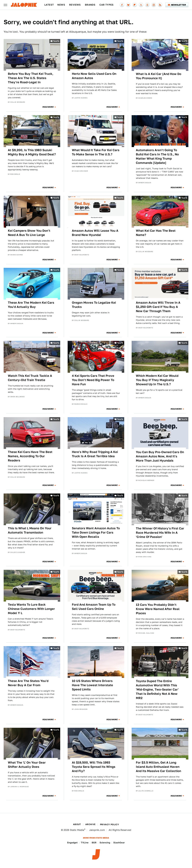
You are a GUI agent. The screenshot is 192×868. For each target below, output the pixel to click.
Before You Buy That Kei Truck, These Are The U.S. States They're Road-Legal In (31, 78)
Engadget (72, 843)
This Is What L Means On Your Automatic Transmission (30, 530)
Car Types (107, 5)
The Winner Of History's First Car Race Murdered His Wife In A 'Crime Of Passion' (160, 533)
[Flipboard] (135, 5)
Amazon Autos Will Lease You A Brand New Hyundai (95, 233)
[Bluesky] (128, 5)
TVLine (85, 843)
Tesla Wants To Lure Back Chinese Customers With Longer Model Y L (31, 609)
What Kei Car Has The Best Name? (156, 233)
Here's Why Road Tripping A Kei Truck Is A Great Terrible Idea (95, 454)
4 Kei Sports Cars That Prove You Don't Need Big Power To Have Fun (93, 380)
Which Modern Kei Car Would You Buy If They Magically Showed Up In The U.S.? (157, 380)
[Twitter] (141, 5)
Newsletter (177, 5)
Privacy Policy (110, 824)
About (77, 824)
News (61, 5)
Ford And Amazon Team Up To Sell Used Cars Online (94, 607)
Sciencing (105, 843)
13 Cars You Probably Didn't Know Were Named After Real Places (158, 609)
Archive (90, 824)
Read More (48, 107)
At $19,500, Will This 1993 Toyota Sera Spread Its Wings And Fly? (94, 767)
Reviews (75, 5)
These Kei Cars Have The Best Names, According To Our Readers (30, 456)
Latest (49, 5)
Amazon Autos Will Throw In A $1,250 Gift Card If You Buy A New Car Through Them (158, 307)
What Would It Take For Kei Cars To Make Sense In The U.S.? (96, 152)
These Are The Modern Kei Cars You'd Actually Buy (31, 305)
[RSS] (160, 5)
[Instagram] (154, 5)
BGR (94, 843)
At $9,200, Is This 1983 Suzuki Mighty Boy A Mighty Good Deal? (32, 152)
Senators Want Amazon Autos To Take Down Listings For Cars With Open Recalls (96, 532)
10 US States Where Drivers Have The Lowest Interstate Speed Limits (92, 685)
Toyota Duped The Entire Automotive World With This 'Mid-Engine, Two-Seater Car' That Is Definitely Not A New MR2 (157, 690)
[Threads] (147, 5)
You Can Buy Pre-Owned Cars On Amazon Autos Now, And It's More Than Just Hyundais (160, 456)
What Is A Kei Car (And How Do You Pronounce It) (159, 76)
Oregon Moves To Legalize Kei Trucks (94, 305)
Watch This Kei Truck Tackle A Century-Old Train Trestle (30, 378)
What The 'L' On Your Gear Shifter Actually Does (27, 765)
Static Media (77, 830)
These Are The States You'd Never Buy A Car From (28, 683)
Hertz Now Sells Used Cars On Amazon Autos (94, 76)
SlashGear (119, 843)
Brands (90, 5)
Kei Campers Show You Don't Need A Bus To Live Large (29, 233)
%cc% (56, 41)
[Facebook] (122, 5)
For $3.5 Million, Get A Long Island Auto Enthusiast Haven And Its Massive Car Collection (158, 767)
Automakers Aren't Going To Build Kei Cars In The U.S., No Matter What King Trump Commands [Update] (157, 156)
